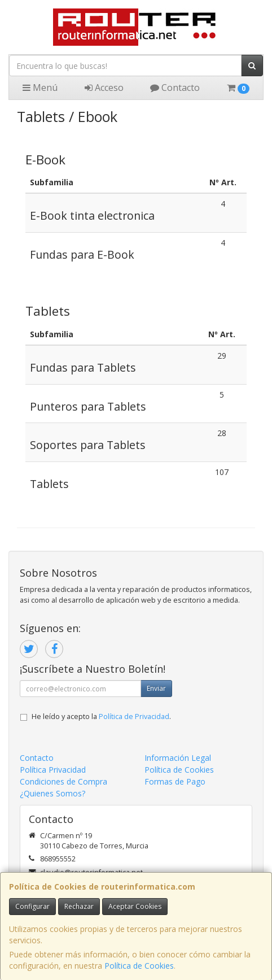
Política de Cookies (139, 966)
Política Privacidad (53, 770)
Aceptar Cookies (135, 906)
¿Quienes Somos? (52, 793)
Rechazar (79, 906)
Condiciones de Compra (63, 781)
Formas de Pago (175, 781)
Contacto (175, 88)
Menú (40, 88)
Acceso (104, 88)
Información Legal (178, 758)
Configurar (32, 906)
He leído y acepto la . (101, 717)
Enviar (156, 688)
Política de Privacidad (134, 717)
